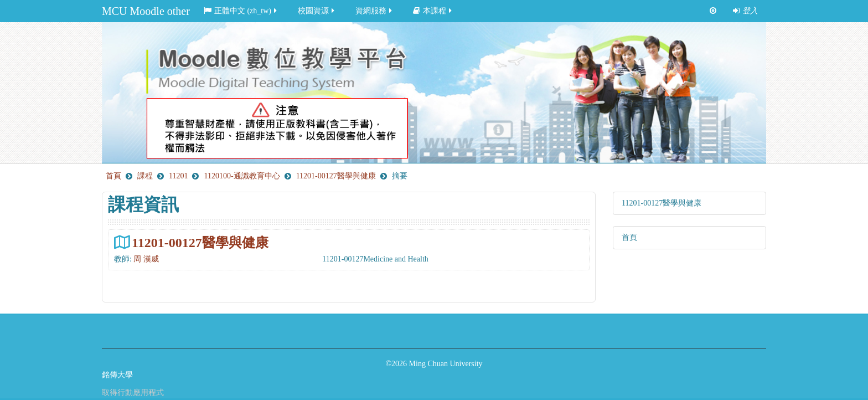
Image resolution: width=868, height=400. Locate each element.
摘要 (400, 176)
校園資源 (317, 11)
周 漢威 (146, 259)
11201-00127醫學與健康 (200, 242)
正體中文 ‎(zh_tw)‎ (241, 11)
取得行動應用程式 (133, 393)
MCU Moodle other (146, 11)
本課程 (433, 11)
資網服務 (374, 11)
